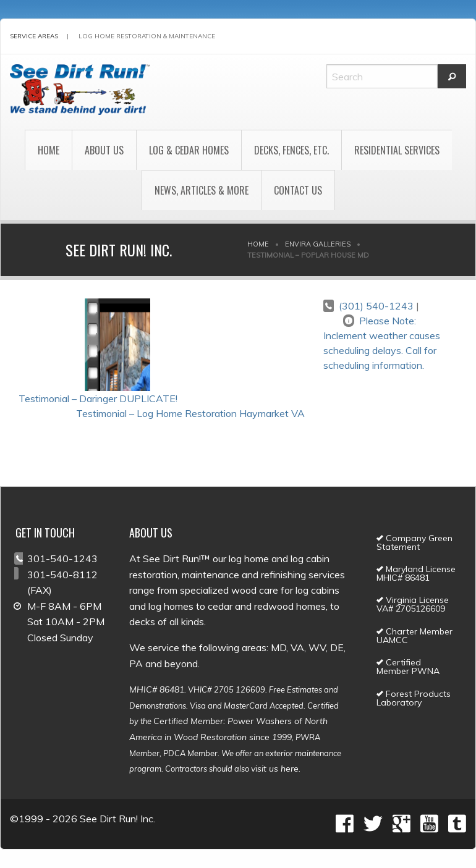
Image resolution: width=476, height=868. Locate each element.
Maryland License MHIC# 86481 (416, 573)
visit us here (275, 769)
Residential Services (397, 150)
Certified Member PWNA (408, 667)
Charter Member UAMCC (414, 636)
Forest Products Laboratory (414, 698)
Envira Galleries (318, 244)
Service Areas (34, 36)
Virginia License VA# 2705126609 (413, 604)
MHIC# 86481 (157, 689)
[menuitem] (48, 150)
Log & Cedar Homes (189, 150)
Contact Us (298, 190)
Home (49, 150)
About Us (104, 150)
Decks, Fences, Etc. (291, 150)
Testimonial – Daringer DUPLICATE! (98, 398)
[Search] (382, 76)
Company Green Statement (414, 542)
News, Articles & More (202, 190)
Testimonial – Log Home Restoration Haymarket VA (190, 413)
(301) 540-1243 (376, 306)
